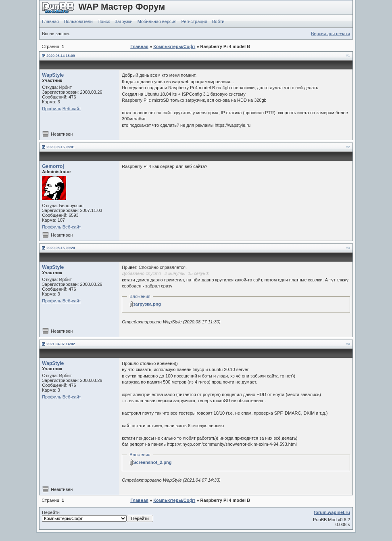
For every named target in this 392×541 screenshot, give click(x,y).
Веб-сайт (72, 109)
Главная (50, 21)
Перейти (98, 516)
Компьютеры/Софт (174, 46)
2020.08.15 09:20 (61, 248)
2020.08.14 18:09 (61, 56)
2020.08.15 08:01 (61, 147)
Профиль (52, 109)
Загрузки (123, 21)
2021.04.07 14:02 (61, 344)
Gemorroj (53, 166)
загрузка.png (147, 304)
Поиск (104, 21)
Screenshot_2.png (152, 462)
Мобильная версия (157, 21)
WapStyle (53, 75)
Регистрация (194, 21)
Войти (218, 21)
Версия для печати (330, 34)
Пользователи (78, 21)
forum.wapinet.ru (332, 512)
